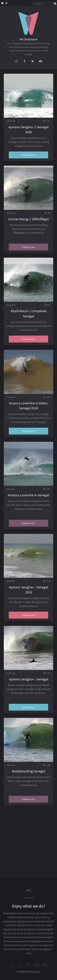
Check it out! (28, 155)
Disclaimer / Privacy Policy (28, 971)
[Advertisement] (28, 846)
